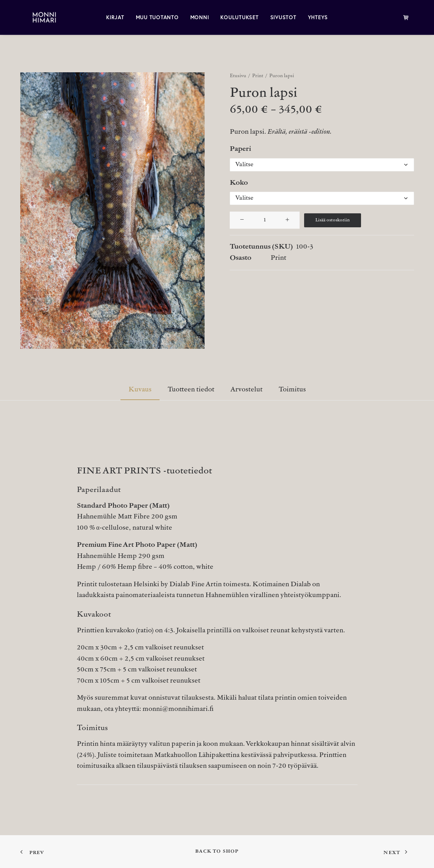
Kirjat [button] (115, 17)
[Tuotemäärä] (265, 220)
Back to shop (217, 852)
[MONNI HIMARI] (37, 17)
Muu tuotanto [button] (157, 17)
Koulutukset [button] (239, 17)
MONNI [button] (200, 17)
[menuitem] (115, 17)
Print (258, 76)
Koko (239, 183)
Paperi (240, 149)
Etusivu (238, 76)
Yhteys (318, 17)
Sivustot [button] (283, 17)
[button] (112, 211)
